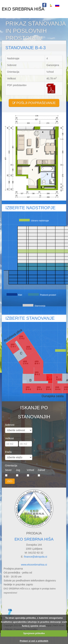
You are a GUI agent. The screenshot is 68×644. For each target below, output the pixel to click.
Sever (8, 470)
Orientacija (11, 466)
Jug (18, 470)
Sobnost (10, 425)
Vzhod (30, 470)
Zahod (41, 470)
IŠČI (10, 481)
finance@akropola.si (36, 557)
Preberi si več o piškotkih (34, 641)
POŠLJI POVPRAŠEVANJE (34, 103)
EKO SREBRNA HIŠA (23, 9)
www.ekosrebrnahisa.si (34, 565)
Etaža (8, 452)
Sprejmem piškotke (34, 633)
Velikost (9, 438)
